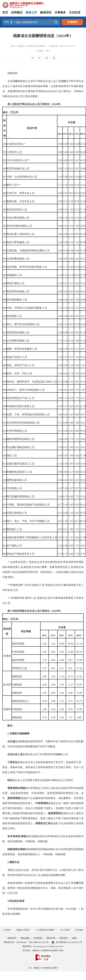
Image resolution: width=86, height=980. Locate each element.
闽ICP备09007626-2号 (39, 942)
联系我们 (64, 938)
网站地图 (25, 938)
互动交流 (75, 12)
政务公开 (31, 12)
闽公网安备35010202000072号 (67, 942)
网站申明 (51, 938)
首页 (5, 12)
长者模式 (72, 22)
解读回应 (46, 12)
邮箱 (75, 938)
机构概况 (17, 12)
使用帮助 (38, 938)
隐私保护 (12, 938)
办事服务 (60, 12)
